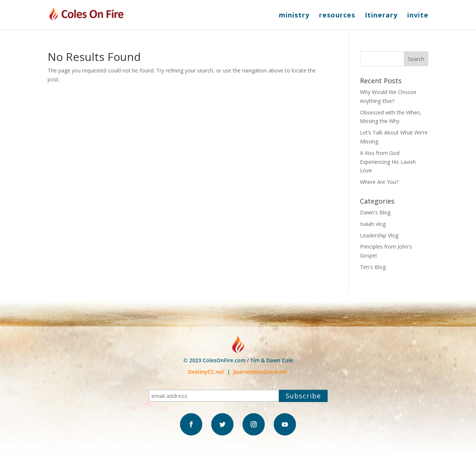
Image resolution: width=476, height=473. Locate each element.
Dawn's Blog (375, 212)
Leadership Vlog (379, 235)
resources (337, 16)
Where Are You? (379, 182)
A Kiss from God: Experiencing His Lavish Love (388, 162)
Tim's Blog (373, 267)
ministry (294, 16)
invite (418, 16)
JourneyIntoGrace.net (260, 372)
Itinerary (381, 16)
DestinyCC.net (206, 372)
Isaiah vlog (373, 224)
